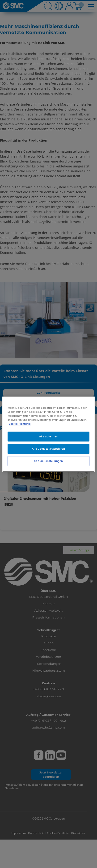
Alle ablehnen (48, 436)
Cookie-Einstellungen (48, 461)
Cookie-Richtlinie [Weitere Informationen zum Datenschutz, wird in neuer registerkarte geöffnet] (20, 424)
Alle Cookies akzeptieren (48, 449)
